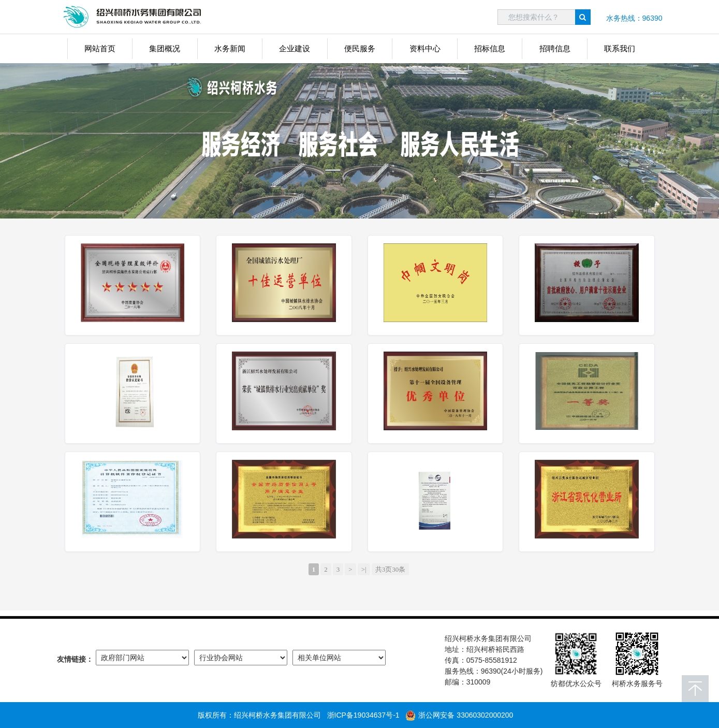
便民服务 (360, 48)
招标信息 (490, 48)
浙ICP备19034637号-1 (363, 715)
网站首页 (100, 48)
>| (364, 569)
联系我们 (620, 48)
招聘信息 (555, 48)
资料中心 (425, 48)
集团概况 (165, 48)
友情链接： (75, 659)
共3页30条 (391, 569)
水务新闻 (230, 48)
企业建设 (295, 48)
